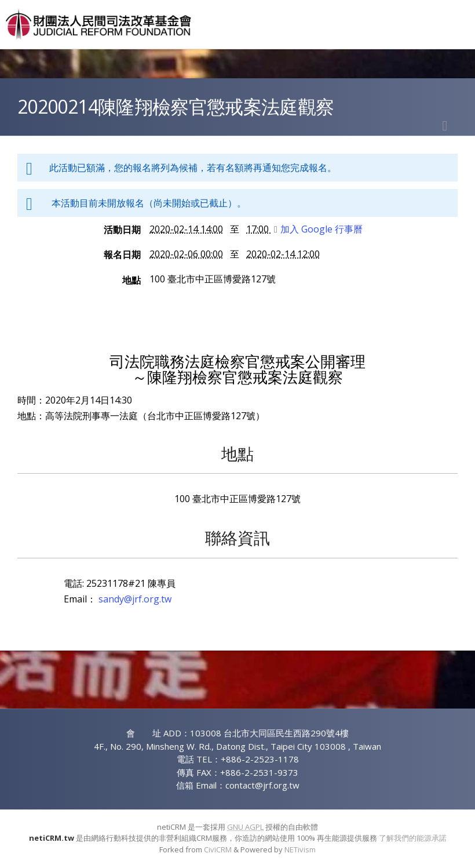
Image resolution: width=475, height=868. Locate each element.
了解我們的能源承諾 (413, 838)
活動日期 (122, 230)
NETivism (300, 849)
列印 (445, 126)
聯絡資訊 (237, 537)
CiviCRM (218, 849)
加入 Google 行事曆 (318, 229)
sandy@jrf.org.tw (135, 599)
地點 (131, 280)
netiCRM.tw (52, 838)
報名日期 (122, 255)
